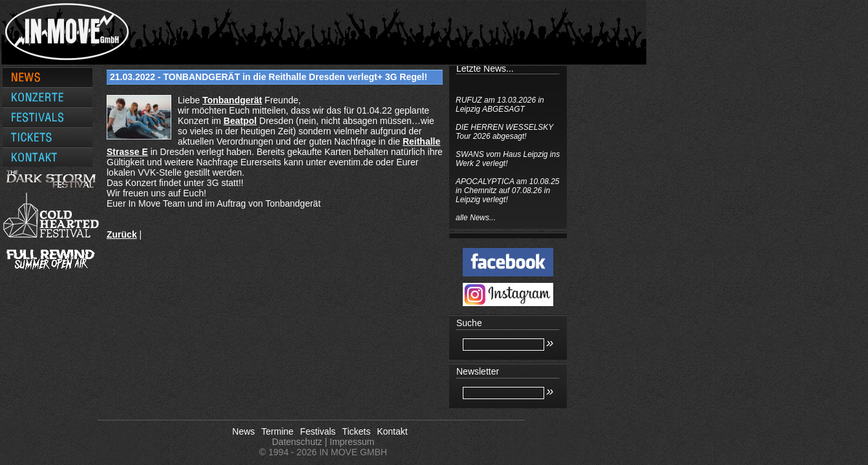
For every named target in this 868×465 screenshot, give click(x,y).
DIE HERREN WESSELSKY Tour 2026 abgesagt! (583, 132)
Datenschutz (297, 442)
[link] (232, 100)
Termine (277, 431)
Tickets (356, 431)
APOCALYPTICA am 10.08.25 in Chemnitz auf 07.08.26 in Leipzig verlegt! (587, 191)
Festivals (318, 431)
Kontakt (392, 431)
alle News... (555, 218)
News (243, 431)
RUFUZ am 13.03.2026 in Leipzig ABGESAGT (579, 105)
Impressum (352, 442)
